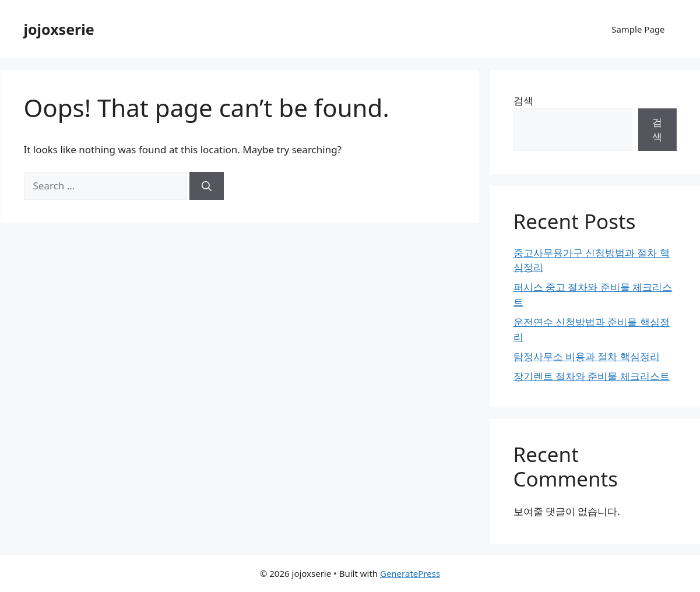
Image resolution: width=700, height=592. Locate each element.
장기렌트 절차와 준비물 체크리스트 (592, 376)
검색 (523, 101)
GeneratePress (410, 573)
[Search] (207, 186)
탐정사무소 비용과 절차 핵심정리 (587, 356)
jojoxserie (59, 29)
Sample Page (638, 29)
